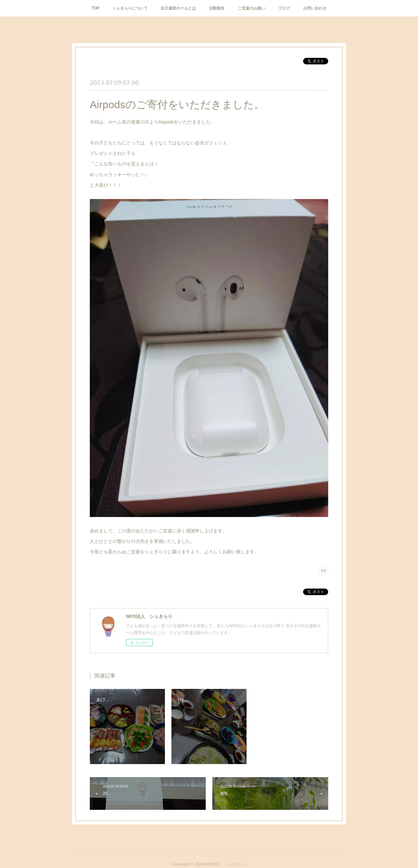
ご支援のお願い (251, 8)
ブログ (284, 8)
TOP (95, 8)
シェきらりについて (130, 8)
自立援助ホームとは (178, 8)
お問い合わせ (315, 8)
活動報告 (217, 8)
